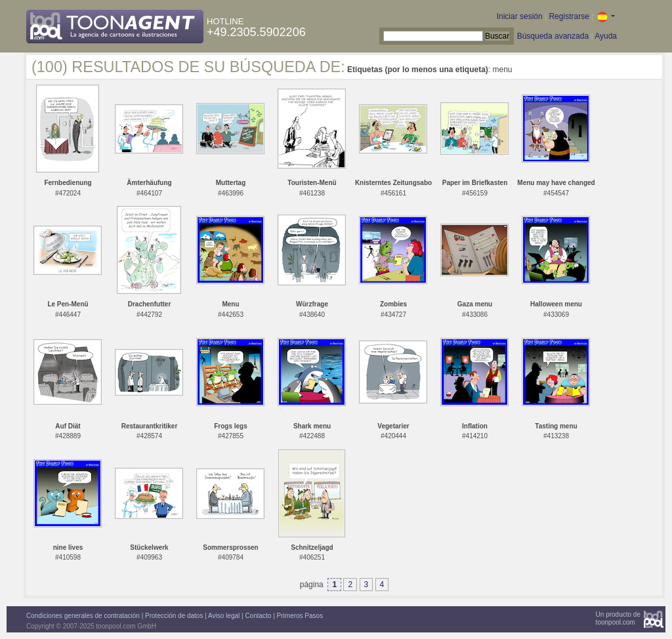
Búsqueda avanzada (553, 36)
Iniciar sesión (520, 16)
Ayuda (606, 36)
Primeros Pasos (300, 616)
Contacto (258, 616)
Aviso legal (224, 616)
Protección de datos (174, 616)
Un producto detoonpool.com (618, 618)
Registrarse (569, 16)
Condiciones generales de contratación (83, 616)
